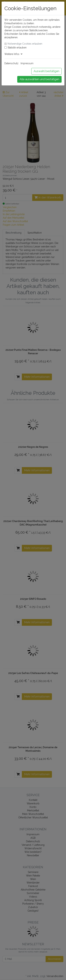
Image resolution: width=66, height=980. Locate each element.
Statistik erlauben (17, 48)
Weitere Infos (13, 54)
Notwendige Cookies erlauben (25, 44)
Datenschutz (11, 63)
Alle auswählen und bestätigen (39, 79)
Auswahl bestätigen (46, 71)
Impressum (27, 63)
